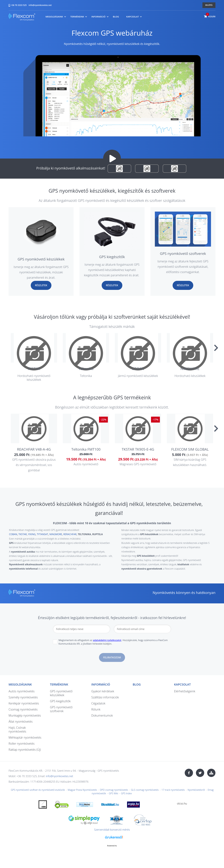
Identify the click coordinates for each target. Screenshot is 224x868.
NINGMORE (190, 369)
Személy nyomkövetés (23, 697)
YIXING (32, 534)
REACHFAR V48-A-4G (34, 449)
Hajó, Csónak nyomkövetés (17, 729)
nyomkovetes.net (22, 17)
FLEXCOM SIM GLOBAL (190, 449)
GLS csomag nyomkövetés (145, 790)
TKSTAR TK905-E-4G (138, 449)
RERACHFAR (70, 534)
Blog (116, 17)
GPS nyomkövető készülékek (41, 259)
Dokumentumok (102, 715)
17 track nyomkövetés (173, 790)
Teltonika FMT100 (86, 449)
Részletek (41, 285)
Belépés (209, 5)
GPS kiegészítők (112, 257)
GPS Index (126, 793)
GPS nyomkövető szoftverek (183, 253)
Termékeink (77, 17)
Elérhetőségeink (185, 691)
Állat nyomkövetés (21, 722)
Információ (98, 17)
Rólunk (96, 709)
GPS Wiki (113, 793)
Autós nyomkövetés (22, 691)
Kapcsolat (133, 17)
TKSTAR (34, 369)
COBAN (138, 369)
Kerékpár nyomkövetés (24, 703)
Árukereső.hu (112, 846)
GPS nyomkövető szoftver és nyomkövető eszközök (38, 790)
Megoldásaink (54, 17)
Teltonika (86, 369)
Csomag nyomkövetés (23, 709)
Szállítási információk (105, 697)
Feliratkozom (112, 657)
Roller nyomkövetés (22, 744)
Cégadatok (98, 703)
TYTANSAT (42, 534)
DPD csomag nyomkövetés (114, 790)
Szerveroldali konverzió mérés (112, 830)
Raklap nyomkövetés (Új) (25, 750)
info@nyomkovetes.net (40, 5)
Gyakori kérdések (103, 691)
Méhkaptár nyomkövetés (25, 737)
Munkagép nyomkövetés (25, 715)
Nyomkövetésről (196, 790)
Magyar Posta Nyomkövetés (82, 790)
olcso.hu (182, 803)
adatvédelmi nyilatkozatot (107, 640)
